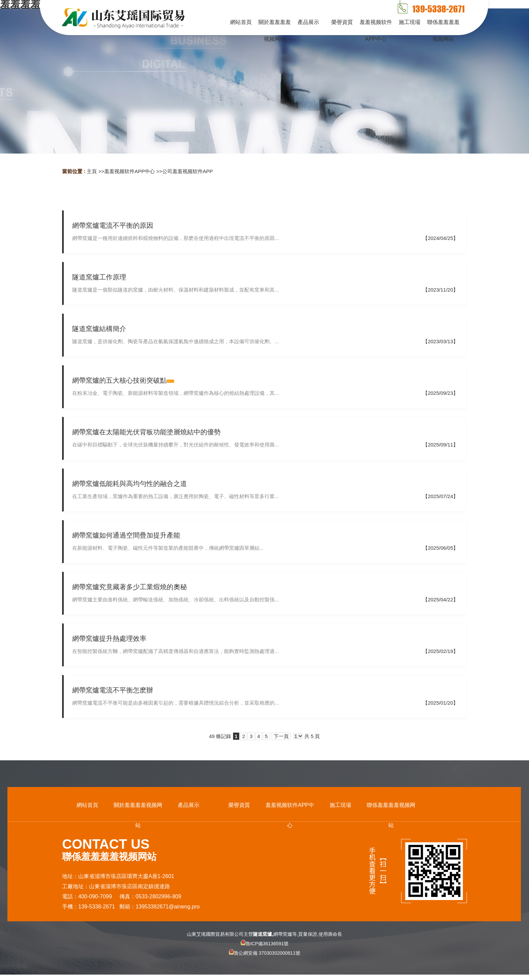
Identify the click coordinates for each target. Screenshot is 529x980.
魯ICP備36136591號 (265, 944)
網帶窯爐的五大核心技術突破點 (119, 380)
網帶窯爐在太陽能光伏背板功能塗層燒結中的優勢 (146, 432)
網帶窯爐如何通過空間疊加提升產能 (126, 535)
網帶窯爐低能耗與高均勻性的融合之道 (130, 484)
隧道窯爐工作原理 (99, 277)
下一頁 (281, 736)
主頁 (92, 171)
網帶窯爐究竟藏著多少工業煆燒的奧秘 (130, 587)
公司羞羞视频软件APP (188, 171)
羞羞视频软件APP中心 (130, 171)
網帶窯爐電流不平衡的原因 (113, 225)
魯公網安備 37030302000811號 (264, 959)
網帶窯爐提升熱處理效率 (109, 638)
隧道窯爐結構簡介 (99, 329)
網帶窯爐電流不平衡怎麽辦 (113, 690)
